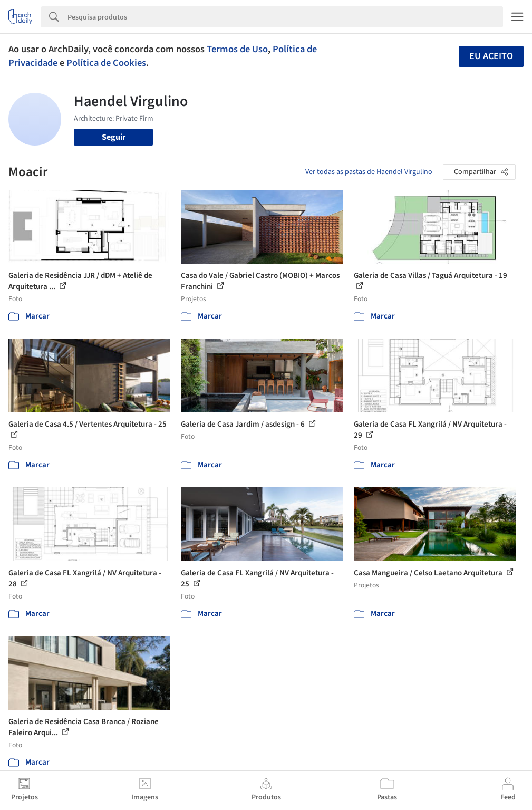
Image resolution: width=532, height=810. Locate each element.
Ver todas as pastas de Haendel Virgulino (369, 172)
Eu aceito (491, 56)
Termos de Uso (237, 49)
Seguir (114, 137)
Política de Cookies (106, 63)
